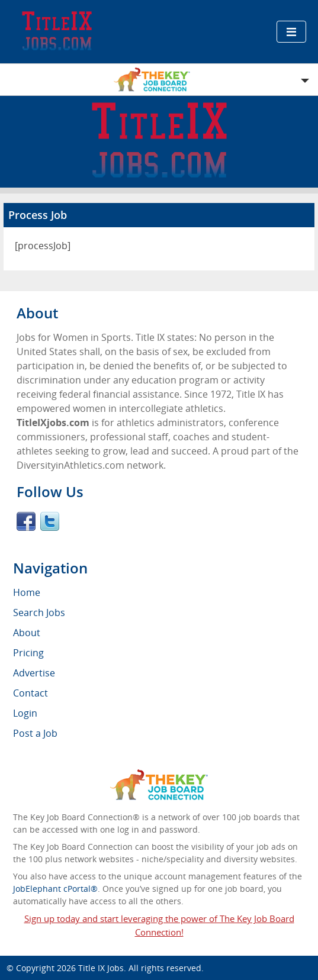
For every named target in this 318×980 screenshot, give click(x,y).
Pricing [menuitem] (28, 653)
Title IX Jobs (101, 968)
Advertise (34, 673)
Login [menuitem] (25, 713)
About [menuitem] (27, 633)
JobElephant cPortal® (55, 889)
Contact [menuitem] (30, 693)
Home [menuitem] (27, 592)
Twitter (50, 521)
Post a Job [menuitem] (35, 733)
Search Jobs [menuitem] (39, 612)
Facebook (26, 521)
